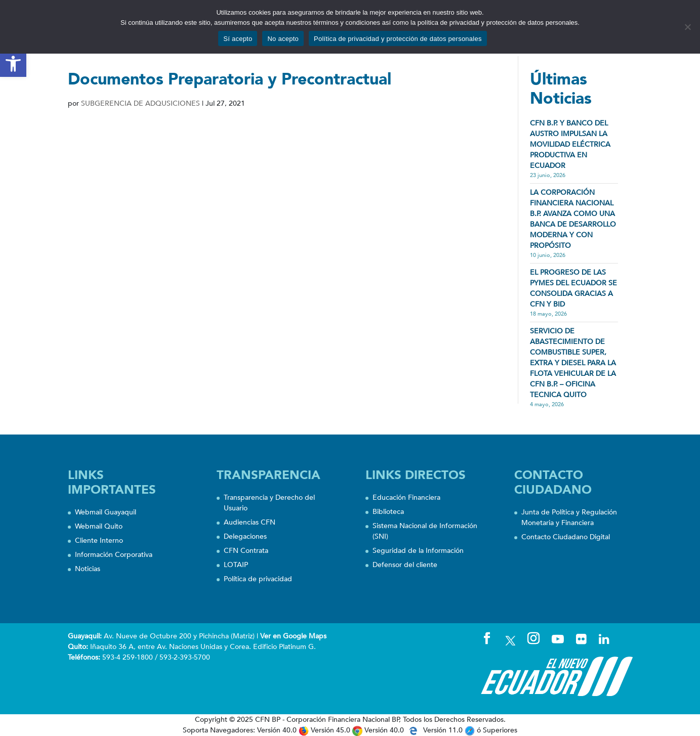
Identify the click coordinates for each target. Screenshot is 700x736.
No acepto (283, 39)
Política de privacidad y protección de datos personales (398, 39)
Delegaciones (245, 536)
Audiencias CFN (250, 522)
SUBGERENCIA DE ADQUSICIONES (140, 103)
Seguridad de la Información (418, 551)
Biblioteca (388, 512)
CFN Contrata (246, 551)
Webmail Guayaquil (106, 512)
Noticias (88, 569)
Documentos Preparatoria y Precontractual (230, 79)
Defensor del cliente (405, 565)
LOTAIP (236, 565)
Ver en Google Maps (293, 636)
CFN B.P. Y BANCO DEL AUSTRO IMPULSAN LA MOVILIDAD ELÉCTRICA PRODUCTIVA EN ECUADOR (570, 144)
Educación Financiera (406, 497)
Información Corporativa (114, 555)
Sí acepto (238, 39)
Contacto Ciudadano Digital (566, 537)
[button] (13, 64)
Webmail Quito (99, 526)
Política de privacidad (258, 579)
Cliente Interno (99, 540)
